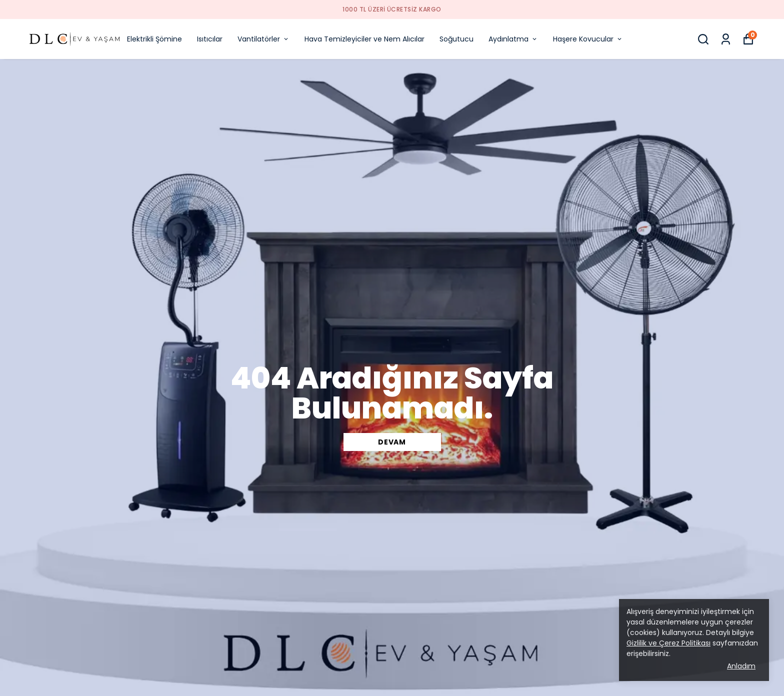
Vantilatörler (263, 39)
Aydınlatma (513, 39)
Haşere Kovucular (588, 39)
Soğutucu (456, 39)
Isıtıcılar (210, 39)
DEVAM (392, 442)
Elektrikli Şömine (154, 39)
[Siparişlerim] (726, 39)
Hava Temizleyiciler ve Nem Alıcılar (364, 39)
